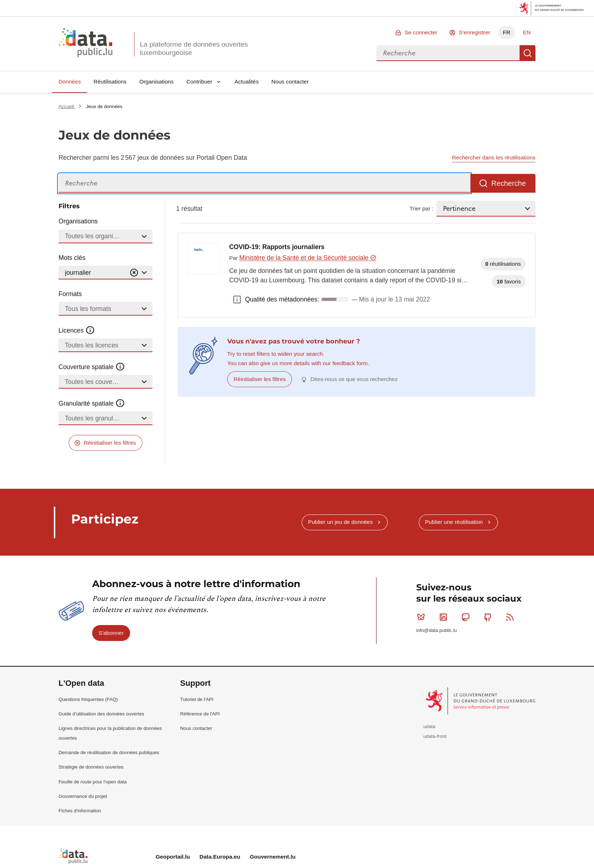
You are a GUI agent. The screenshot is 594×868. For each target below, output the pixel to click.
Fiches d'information (80, 811)
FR (507, 32)
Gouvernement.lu (273, 857)
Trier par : (421, 208)
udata (429, 726)
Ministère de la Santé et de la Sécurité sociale (308, 258)
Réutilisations (110, 82)
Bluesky (423, 617)
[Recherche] (264, 183)
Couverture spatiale (92, 367)
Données (70, 82)
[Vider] (134, 273)
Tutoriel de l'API (197, 699)
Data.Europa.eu (220, 857)
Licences (77, 330)
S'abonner (111, 633)
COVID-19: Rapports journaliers (277, 247)
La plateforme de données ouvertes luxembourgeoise (194, 48)
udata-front (435, 736)
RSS (511, 617)
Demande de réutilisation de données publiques (109, 752)
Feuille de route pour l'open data (93, 782)
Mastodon (467, 617)
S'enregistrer (475, 32)
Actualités (247, 82)
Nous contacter (290, 82)
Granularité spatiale (92, 403)
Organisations (157, 82)
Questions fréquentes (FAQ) (88, 699)
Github (489, 617)
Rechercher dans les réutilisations (494, 157)
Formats (70, 294)
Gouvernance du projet (83, 796)
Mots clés (72, 258)
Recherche (528, 53)
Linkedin (445, 617)
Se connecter (421, 32)
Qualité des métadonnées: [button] (237, 299)
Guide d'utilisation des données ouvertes (101, 714)
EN (527, 32)
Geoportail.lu (173, 857)
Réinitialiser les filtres (110, 443)
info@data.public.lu (436, 630)
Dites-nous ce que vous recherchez (354, 379)
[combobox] (448, 53)
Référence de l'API (200, 714)
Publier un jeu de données (341, 522)
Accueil (67, 106)
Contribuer (199, 82)
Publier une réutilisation (454, 522)
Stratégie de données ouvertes (91, 767)
